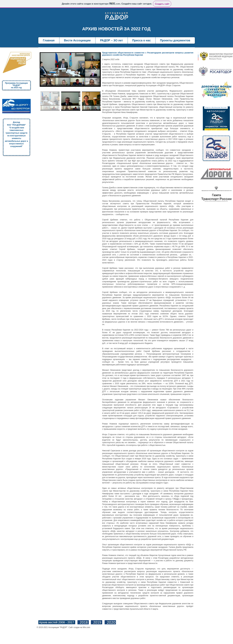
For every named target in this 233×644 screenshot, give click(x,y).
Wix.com (86, 627)
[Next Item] (95, 70)
